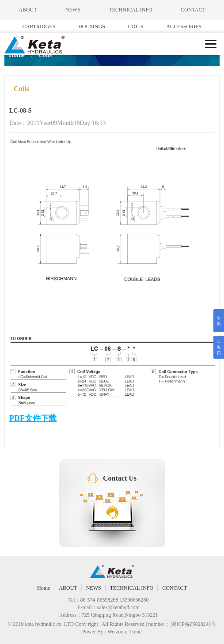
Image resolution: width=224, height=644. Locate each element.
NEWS (73, 10)
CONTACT (193, 10)
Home (17, 55)
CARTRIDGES (39, 27)
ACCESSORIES (184, 27)
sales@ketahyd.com (118, 607)
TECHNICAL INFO (131, 10)
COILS (136, 27)
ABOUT (28, 10)
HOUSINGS (92, 27)
